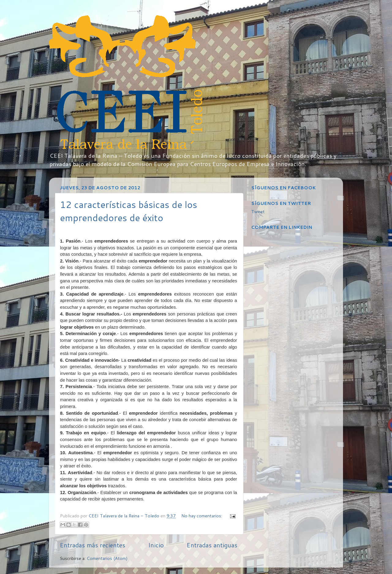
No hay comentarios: (202, 516)
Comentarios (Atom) (107, 558)
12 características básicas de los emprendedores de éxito (129, 211)
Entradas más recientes (92, 545)
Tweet (258, 211)
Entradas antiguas (212, 545)
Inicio (156, 545)
